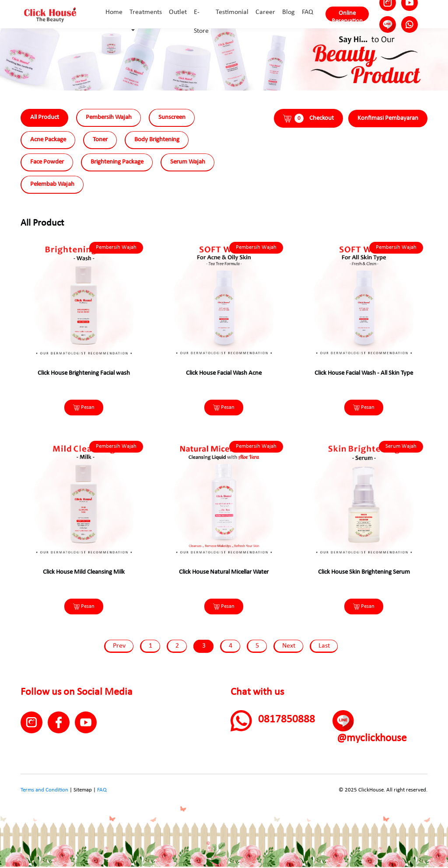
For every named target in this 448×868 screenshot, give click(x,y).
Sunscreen (172, 117)
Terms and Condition (44, 790)
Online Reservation (347, 16)
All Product (45, 117)
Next (289, 646)
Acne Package (48, 140)
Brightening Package (117, 162)
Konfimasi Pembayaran (388, 118)
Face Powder (47, 162)
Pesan (84, 408)
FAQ (102, 790)
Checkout (308, 118)
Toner (100, 140)
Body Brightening (157, 140)
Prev (119, 646)
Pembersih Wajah (109, 117)
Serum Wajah (188, 162)
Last (324, 646)
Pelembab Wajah (52, 184)
